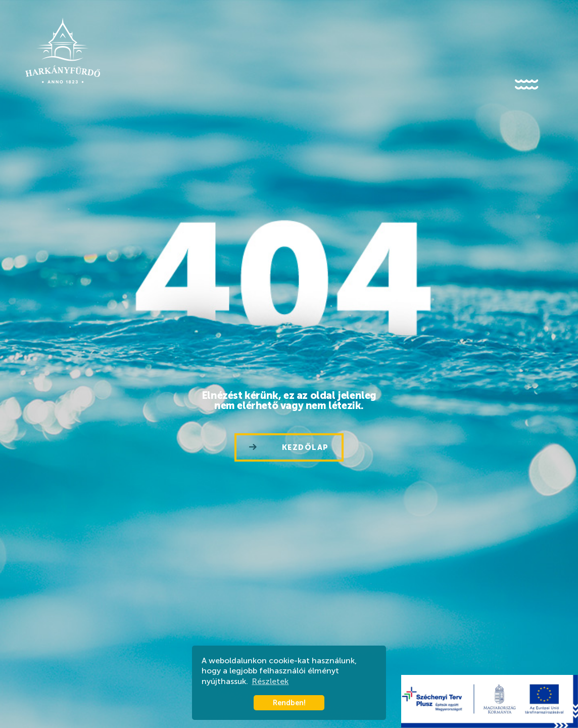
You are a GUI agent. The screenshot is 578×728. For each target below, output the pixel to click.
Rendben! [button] (289, 703)
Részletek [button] (270, 681)
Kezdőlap (289, 447)
